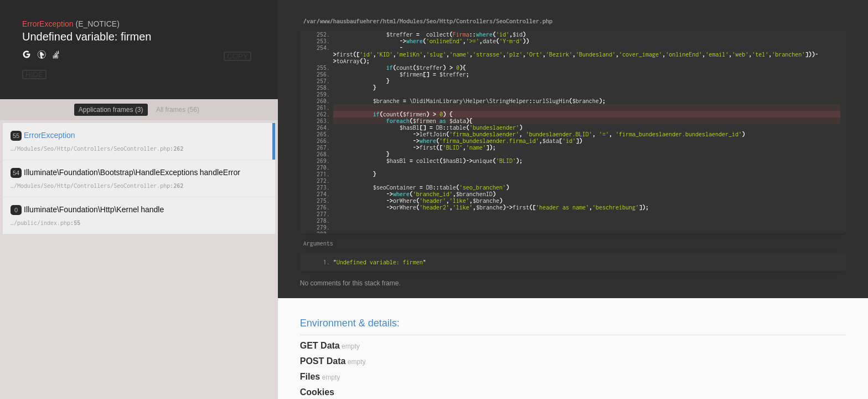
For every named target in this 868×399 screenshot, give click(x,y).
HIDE (34, 75)
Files (310, 377)
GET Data (320, 346)
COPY (237, 56)
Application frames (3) (111, 110)
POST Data (323, 361)
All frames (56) (178, 110)
